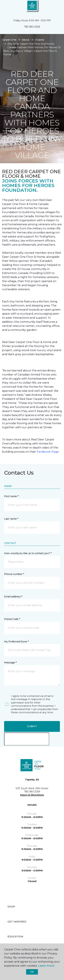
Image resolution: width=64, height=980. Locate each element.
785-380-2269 (32, 27)
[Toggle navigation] (5, 7)
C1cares (40, 40)
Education (15, 937)
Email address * (13, 597)
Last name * (11, 519)
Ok (32, 972)
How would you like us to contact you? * (28, 553)
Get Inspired (17, 922)
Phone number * (14, 574)
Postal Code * (12, 619)
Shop (11, 907)
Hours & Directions (32, 795)
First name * (11, 496)
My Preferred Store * (16, 642)
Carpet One (9, 40)
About (26, 40)
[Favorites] (55, 7)
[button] (51, 7)
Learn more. (46, 966)
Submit (32, 726)
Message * (10, 663)
